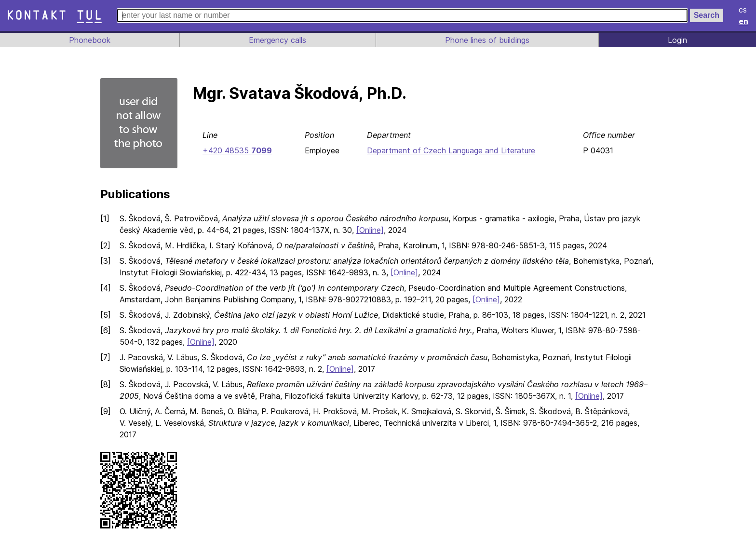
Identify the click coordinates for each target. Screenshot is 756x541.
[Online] (376, 230)
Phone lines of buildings (487, 40)
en (744, 21)
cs (743, 10)
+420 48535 (236, 150)
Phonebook (89, 40)
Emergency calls (277, 40)
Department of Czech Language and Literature (450, 150)
